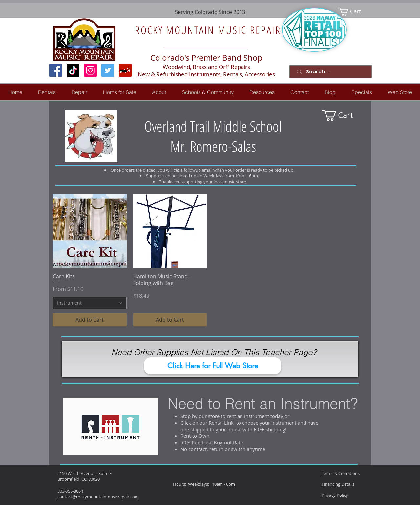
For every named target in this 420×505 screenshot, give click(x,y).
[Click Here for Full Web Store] (213, 366)
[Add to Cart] (90, 320)
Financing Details (338, 484)
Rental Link (222, 423)
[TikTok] (73, 70)
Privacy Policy (335, 495)
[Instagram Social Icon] (90, 70)
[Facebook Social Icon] (56, 70)
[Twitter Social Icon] (108, 70)
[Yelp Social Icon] (125, 70)
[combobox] (90, 303)
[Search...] (332, 72)
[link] (354, 12)
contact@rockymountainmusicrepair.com (98, 497)
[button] (79, 92)
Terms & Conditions (341, 473)
